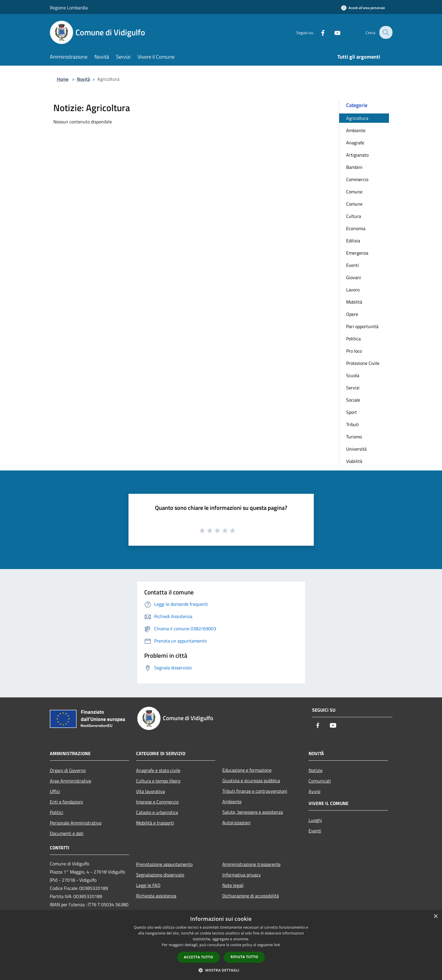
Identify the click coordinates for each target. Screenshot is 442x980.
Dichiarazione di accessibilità (251, 896)
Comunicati (320, 781)
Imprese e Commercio (157, 802)
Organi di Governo (68, 770)
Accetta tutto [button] (198, 957)
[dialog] (221, 945)
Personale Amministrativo (76, 823)
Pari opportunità (362, 326)
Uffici (55, 791)
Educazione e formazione (247, 770)
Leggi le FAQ (148, 885)
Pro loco (354, 351)
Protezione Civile (363, 363)
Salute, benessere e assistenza (253, 812)
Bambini (354, 167)
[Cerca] (385, 32)
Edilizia (353, 241)
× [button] (435, 917)
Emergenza (357, 253)
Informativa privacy (242, 875)
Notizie (316, 770)
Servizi (353, 388)
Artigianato (357, 155)
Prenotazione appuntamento (164, 864)
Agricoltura (357, 118)
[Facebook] (319, 32)
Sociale (353, 400)
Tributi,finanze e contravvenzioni (255, 791)
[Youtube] (334, 32)
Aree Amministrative (71, 781)
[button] (221, 970)
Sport (352, 412)
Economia (356, 228)
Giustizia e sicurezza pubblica (251, 780)
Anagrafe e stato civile (158, 770)
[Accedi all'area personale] (363, 8)
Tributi (353, 424)
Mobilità (354, 302)
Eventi (353, 265)
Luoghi (315, 820)
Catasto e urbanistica (157, 812)
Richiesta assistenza (156, 896)
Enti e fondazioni (66, 802)
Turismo (354, 437)
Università (356, 449)
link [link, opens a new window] (277, 945)
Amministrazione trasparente (251, 864)
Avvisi (315, 791)
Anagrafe (355, 143)
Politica (353, 339)
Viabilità (354, 461)
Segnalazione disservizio (160, 875)
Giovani (354, 277)
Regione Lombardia (69, 8)
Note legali (233, 885)
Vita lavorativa (150, 791)
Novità (83, 79)
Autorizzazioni (236, 822)
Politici (57, 812)
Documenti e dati (67, 833)
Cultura (354, 216)
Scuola (353, 375)
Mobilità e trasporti (155, 823)
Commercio (357, 179)
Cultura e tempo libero (158, 781)
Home (63, 79)
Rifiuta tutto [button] (244, 957)
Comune (354, 192)
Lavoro (353, 290)
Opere (352, 314)
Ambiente (356, 130)
